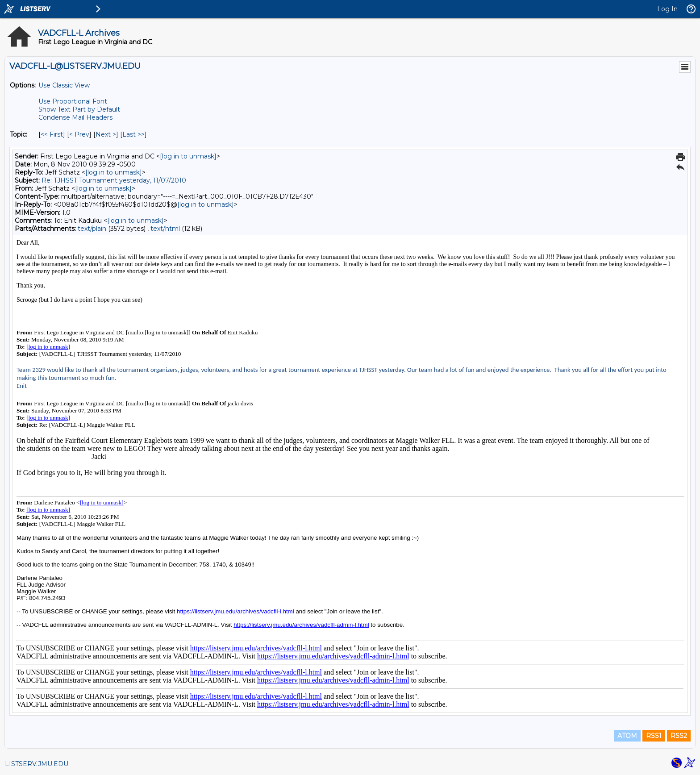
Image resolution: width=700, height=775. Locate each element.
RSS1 (654, 736)
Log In (667, 9)
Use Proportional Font (73, 101)
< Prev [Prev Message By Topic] (79, 134)
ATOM (627, 736)
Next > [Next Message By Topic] (106, 134)
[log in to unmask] (188, 156)
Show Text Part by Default (79, 109)
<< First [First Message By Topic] (52, 134)
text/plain (92, 229)
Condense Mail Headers (75, 117)
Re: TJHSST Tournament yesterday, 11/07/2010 (114, 180)
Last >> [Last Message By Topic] (133, 134)
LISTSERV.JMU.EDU (37, 764)
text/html (165, 229)
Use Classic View (64, 85)
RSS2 (679, 736)
